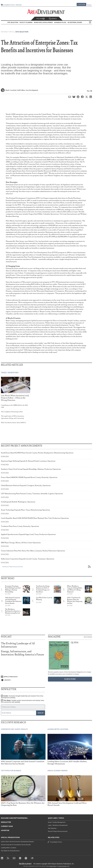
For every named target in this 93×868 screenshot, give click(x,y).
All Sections (90, 22)
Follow (40, 19)
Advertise (19, 5)
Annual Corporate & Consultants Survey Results (16, 845)
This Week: (23, 701)
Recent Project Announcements (58, 831)
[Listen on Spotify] (23, 680)
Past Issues (88, 637)
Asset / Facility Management (57, 822)
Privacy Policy (53, 866)
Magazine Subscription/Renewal (14, 818)
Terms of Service (63, 866)
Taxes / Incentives (10, 373)
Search (53, 19)
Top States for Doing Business (10, 851)
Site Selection (22, 32)
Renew (89, 5)
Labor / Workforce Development (58, 825)
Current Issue (7, 826)
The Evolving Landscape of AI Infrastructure (18, 645)
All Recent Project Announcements (13, 567)
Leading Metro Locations (9, 848)
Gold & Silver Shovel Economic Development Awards (17, 842)
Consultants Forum (9, 5)
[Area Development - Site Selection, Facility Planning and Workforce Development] (47, 12)
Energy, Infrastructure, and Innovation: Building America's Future (23, 653)
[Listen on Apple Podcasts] (23, 677)
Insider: (22, 697)
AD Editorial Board (75, 22)
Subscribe (81, 4)
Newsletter (6, 822)
